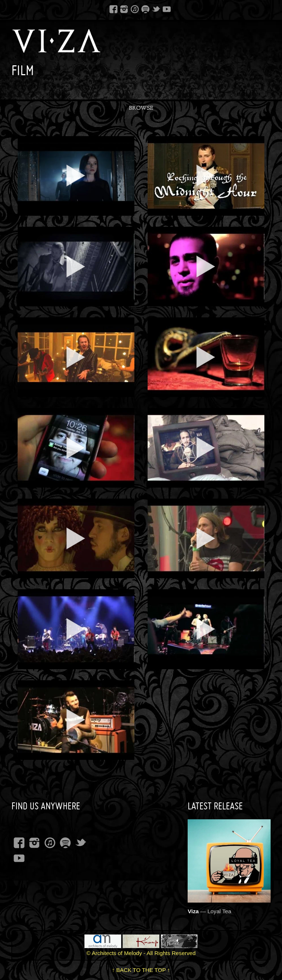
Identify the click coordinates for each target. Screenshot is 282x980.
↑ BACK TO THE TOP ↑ (141, 970)
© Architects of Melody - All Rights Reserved (141, 953)
